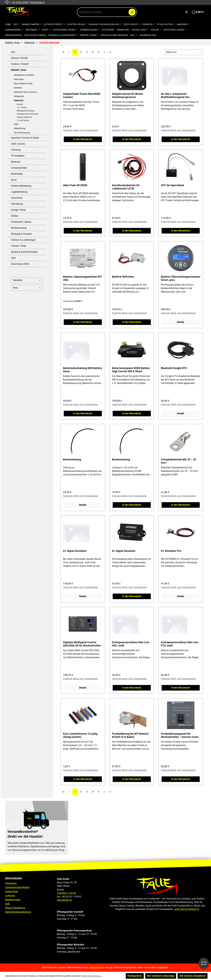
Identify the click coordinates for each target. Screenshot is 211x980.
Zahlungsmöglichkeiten (17, 887)
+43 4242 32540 (20, 2)
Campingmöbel (19, 168)
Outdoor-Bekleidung (21, 186)
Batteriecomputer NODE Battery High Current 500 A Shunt (131, 370)
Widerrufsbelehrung (15, 908)
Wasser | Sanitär (19, 58)
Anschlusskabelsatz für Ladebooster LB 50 (126, 187)
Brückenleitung (72, 459)
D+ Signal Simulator (75, 551)
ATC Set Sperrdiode (173, 185)
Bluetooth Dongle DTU (174, 368)
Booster (20, 104)
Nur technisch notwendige (161, 976)
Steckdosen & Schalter (24, 75)
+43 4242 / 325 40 (66, 893)
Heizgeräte (19, 96)
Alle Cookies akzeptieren (193, 976)
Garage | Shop (18, 210)
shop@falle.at (37, 2)
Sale (13, 258)
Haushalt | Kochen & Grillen (25, 138)
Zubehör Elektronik (24, 117)
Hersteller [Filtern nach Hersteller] (27, 280)
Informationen (14, 878)
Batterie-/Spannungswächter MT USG (82, 278)
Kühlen (15, 216)
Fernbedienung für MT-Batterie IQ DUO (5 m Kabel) (130, 735)
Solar (16, 124)
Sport (14, 180)
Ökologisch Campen (21, 234)
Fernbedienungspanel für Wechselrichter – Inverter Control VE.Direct (181, 735)
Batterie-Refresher (123, 277)
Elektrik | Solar (19, 70)
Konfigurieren (135, 976)
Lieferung (10, 896)
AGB (7, 904)
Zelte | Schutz (18, 144)
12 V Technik (22, 108)
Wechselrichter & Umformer (28, 114)
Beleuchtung (20, 128)
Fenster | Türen (19, 246)
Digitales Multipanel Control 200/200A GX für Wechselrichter (82, 644)
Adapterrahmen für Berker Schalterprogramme (128, 95)
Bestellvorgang (13, 900)
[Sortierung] (184, 52)
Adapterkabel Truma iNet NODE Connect (82, 95)
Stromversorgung (22, 133)
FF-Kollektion (18, 156)
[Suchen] (132, 12)
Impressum (11, 883)
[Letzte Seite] (110, 52)
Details (181, 322)
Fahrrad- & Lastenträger (23, 240)
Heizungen (19, 79)
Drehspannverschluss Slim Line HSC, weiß (131, 644)
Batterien (18, 88)
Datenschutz (12, 891)
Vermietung (17, 204)
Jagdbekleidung (19, 192)
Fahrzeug (16, 150)
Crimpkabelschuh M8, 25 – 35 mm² (178, 461)
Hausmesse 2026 (20, 264)
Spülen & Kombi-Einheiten (24, 252)
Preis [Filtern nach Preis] (27, 288)
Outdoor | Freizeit (20, 64)
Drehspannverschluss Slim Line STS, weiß (180, 644)
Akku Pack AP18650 (75, 185)
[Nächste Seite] (104, 52)
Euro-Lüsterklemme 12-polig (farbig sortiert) (80, 735)
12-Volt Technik (23, 120)
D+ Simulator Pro (171, 551)
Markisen (16, 162)
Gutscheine (17, 198)
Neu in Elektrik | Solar (23, 83)
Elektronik (19, 100)
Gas (13, 52)
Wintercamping (19, 228)
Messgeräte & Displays (26, 111)
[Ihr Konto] (187, 12)
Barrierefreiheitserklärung (18, 912)
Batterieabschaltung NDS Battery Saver (83, 370)
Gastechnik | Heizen (21, 222)
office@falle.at (64, 900)
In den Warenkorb (83, 139)
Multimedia (17, 174)
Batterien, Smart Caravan (25, 92)
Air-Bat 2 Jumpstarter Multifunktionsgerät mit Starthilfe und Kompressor (176, 96)
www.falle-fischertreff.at (187, 909)
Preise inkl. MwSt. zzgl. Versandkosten (80, 130)
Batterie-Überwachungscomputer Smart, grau (181, 278)
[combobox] (107, 12)
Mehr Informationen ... (92, 976)
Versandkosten (96, 967)
